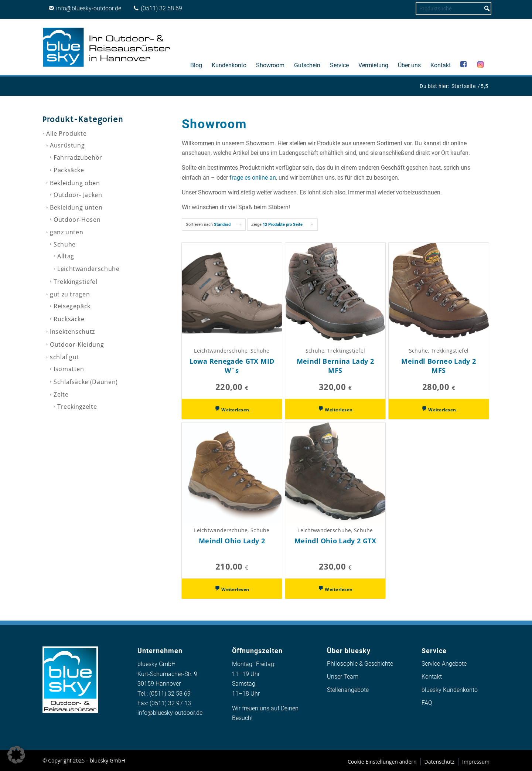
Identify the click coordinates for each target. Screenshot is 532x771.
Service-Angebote (444, 664)
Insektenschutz (72, 332)
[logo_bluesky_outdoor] (107, 47)
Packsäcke (69, 170)
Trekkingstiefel (76, 282)
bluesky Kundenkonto (450, 690)
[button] (16, 755)
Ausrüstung (67, 145)
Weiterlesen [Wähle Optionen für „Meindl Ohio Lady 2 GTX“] (338, 589)
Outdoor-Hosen (77, 220)
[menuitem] (196, 47)
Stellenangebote (348, 690)
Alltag (66, 256)
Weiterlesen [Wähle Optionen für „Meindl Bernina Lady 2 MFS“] (338, 410)
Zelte (61, 394)
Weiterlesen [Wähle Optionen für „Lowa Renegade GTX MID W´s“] (235, 410)
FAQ (427, 703)
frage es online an (253, 178)
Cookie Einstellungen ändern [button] (382, 762)
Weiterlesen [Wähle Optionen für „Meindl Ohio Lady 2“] (235, 589)
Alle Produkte (66, 133)
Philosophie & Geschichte (360, 664)
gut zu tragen (70, 294)
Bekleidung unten (76, 207)
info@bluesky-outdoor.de (170, 713)
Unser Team (343, 677)
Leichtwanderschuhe (88, 269)
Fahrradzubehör (78, 157)
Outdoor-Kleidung (77, 344)
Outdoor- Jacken (78, 195)
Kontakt (432, 677)
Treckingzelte (77, 407)
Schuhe (65, 244)
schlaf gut (64, 357)
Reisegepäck (72, 306)
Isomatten (69, 369)
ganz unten (66, 232)
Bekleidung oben (75, 183)
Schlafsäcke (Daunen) (86, 382)
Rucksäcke (69, 319)
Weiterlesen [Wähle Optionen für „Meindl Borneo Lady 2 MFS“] (441, 410)
